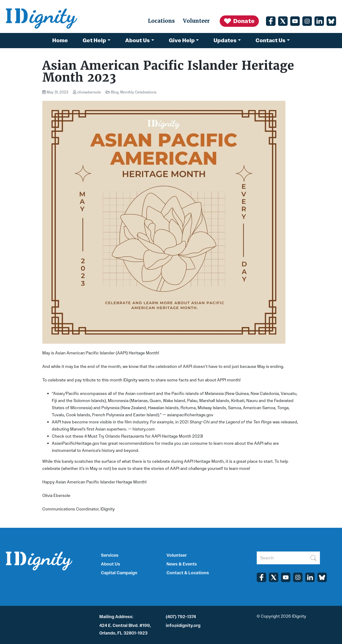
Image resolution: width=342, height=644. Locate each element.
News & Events (182, 564)
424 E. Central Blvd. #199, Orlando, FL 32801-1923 (125, 629)
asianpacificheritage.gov (190, 415)
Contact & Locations (188, 573)
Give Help (182, 40)
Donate (239, 21)
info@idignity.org (183, 625)
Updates (225, 40)
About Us (138, 40)
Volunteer (196, 21)
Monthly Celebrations (138, 92)
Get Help (94, 40)
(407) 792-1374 (181, 617)
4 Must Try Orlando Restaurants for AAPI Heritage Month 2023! (144, 436)
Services (110, 555)
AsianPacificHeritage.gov (76, 443)
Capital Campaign (119, 573)
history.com (144, 429)
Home (60, 40)
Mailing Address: (116, 617)
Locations (161, 21)
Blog (115, 92)
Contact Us (271, 40)
